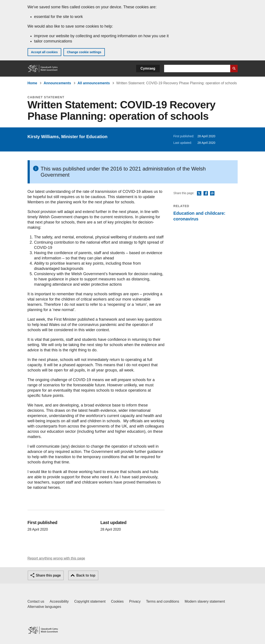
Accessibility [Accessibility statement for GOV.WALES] (59, 601)
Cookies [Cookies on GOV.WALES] (117, 601)
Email (212, 194)
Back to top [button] (86, 575)
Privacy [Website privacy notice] (135, 601)
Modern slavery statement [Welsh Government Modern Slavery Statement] (205, 601)
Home (32, 83)
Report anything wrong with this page (56, 558)
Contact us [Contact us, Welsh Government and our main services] (36, 601)
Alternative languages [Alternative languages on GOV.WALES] (44, 607)
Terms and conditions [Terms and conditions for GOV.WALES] (163, 601)
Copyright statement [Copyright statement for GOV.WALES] (90, 601)
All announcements (94, 83)
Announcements (57, 83)
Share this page (48, 575)
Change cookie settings (84, 52)
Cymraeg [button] (148, 68)
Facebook (206, 194)
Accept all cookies (44, 52)
